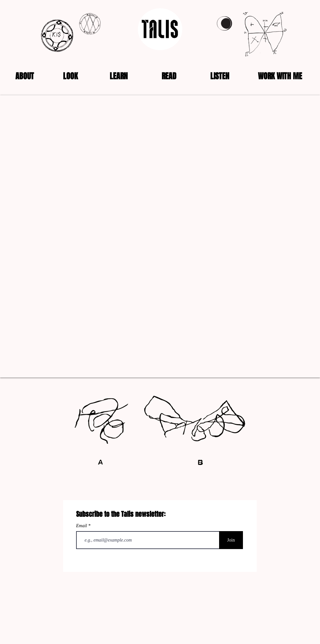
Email (82, 526)
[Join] (231, 540)
